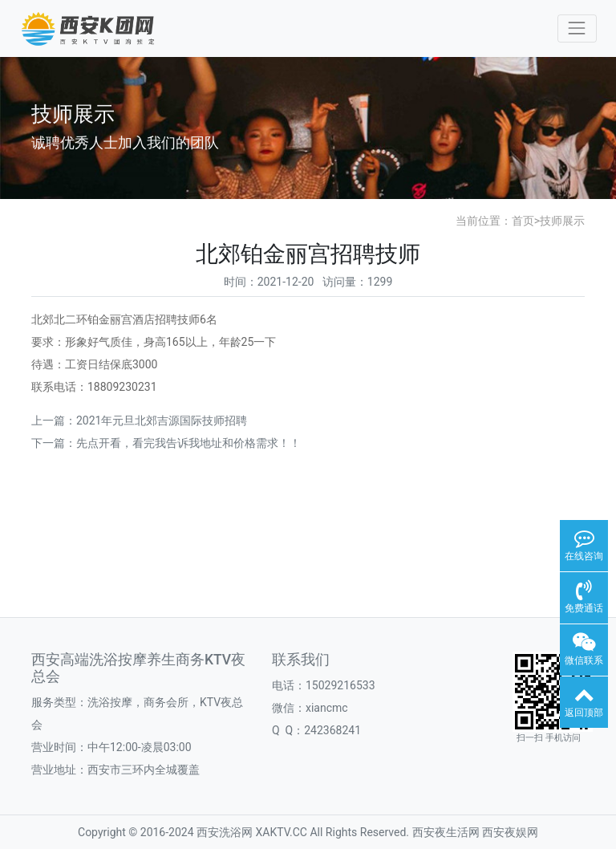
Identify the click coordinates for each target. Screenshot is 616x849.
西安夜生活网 (446, 832)
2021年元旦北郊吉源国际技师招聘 (162, 420)
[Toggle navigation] (577, 28)
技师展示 (562, 221)
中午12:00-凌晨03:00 (140, 747)
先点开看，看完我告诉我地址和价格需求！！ (188, 443)
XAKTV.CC (282, 832)
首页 (523, 221)
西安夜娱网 (510, 832)
